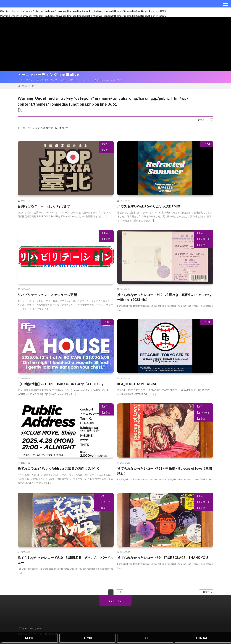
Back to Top (116, 604)
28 (120, 595)
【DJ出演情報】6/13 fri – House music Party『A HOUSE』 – (62, 386)
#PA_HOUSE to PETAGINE (137, 386)
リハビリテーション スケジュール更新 (47, 297)
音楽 (108, 152)
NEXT (203, 595)
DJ (107, 146)
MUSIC (30, 638)
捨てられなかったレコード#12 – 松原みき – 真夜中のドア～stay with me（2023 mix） (164, 299)
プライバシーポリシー (30, 631)
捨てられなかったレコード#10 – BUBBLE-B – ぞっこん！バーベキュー (66, 562)
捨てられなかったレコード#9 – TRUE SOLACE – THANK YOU (163, 560)
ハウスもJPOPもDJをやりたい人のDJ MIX (149, 208)
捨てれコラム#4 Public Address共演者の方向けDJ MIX (58, 471)
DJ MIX (87, 638)
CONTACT (203, 638)
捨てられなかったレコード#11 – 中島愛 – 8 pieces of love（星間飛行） (165, 473)
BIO (145, 638)
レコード (205, 241)
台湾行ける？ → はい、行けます (44, 208)
